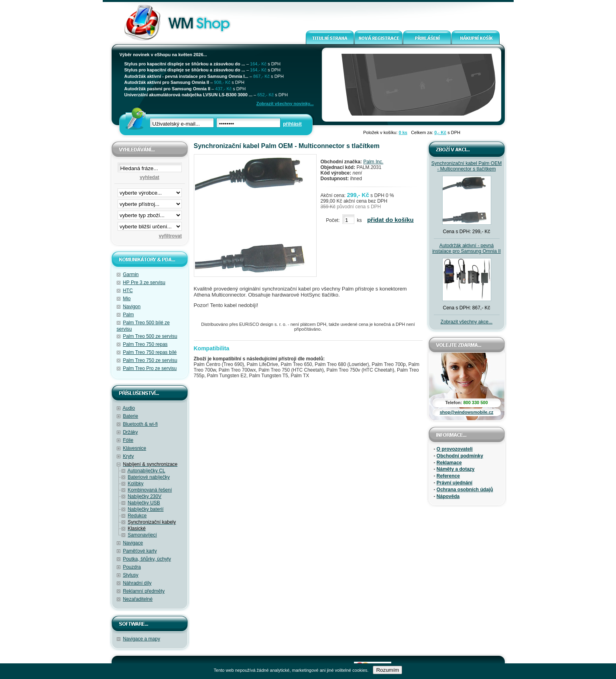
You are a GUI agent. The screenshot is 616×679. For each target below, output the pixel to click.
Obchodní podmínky (460, 456)
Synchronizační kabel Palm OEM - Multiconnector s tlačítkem (467, 166)
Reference (448, 476)
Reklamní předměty (144, 591)
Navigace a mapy (141, 639)
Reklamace (449, 463)
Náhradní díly (137, 583)
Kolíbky (135, 484)
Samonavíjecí (142, 535)
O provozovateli (455, 449)
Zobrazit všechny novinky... (285, 104)
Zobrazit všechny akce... (467, 322)
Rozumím (387, 670)
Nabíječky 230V (144, 496)
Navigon (132, 307)
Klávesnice (134, 448)
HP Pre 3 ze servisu (144, 283)
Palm (128, 315)
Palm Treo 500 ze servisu (150, 336)
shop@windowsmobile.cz (467, 412)
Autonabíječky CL (146, 471)
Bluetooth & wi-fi (140, 424)
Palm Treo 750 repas (145, 344)
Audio (129, 408)
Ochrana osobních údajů (465, 490)
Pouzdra (132, 567)
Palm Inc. (373, 162)
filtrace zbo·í (150, 213)
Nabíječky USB (144, 503)
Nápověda (448, 496)
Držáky (130, 432)
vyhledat (149, 177)
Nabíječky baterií (145, 509)
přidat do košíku (390, 220)
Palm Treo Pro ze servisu (150, 368)
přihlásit (292, 124)
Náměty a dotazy (456, 469)
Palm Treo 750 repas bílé (150, 352)
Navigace (133, 543)
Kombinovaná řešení (150, 490)
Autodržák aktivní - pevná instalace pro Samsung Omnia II (467, 248)
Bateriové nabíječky (149, 477)
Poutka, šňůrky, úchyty (147, 559)
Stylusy (131, 575)
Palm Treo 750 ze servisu (150, 360)
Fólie (128, 440)
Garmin (131, 274)
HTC (128, 291)
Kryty (128, 456)
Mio (127, 299)
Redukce (137, 516)
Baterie (130, 416)
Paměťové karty (140, 551)
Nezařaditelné (138, 599)
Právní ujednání (454, 483)
